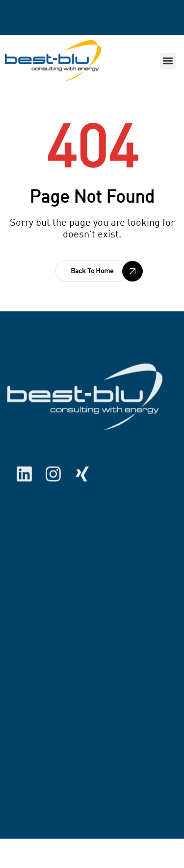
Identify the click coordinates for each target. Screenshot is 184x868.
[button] (168, 61)
